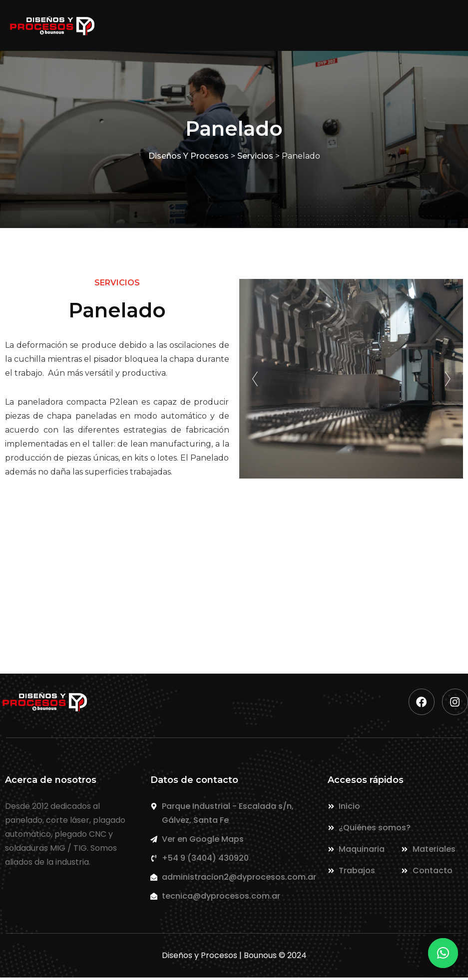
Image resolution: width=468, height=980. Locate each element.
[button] (443, 953)
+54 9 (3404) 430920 (243, 594)
